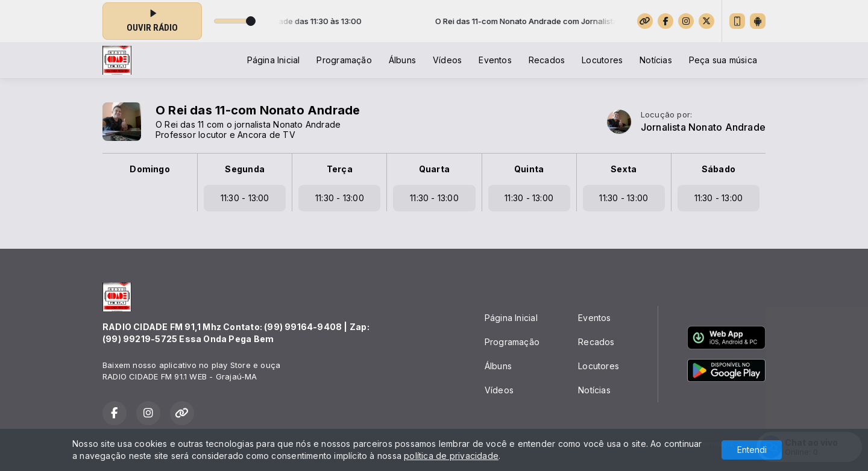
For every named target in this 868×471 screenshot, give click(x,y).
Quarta (434, 169)
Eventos (495, 60)
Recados (547, 60)
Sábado (719, 169)
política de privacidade (451, 456)
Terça (340, 169)
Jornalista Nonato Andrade (703, 127)
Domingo (149, 169)
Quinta (529, 169)
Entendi (752, 450)
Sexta (624, 169)
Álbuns (402, 60)
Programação (344, 60)
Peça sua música (723, 60)
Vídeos (447, 60)
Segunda (244, 169)
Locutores (602, 60)
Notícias (656, 60)
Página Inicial (274, 60)
